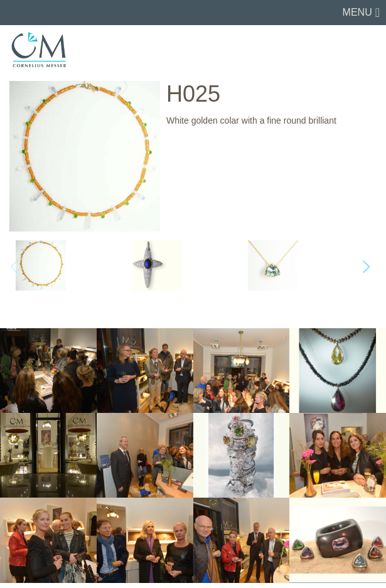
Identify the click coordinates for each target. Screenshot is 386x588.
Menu (357, 12)
